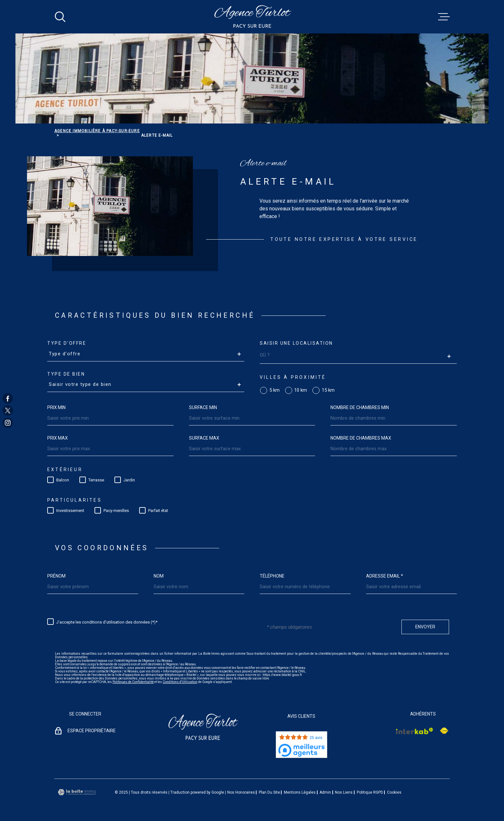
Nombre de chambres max (361, 438)
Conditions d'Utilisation (180, 682)
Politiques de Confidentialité (133, 682)
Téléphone (272, 576)
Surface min (203, 407)
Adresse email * (385, 576)
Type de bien (66, 374)
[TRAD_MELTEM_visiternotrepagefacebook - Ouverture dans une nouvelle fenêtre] (8, 398)
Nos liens (344, 792)
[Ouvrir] (60, 17)
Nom (159, 576)
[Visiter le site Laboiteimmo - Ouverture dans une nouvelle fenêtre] (77, 792)
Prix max (58, 438)
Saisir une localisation (296, 343)
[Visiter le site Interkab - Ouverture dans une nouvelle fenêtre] (415, 731)
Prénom (56, 576)
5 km (274, 390)
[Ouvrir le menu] (444, 17)
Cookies (394, 792)
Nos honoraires (241, 792)
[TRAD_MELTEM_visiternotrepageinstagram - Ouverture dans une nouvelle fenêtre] (8, 423)
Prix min (56, 407)
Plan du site (269, 792)
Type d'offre (67, 343)
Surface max (204, 438)
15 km (328, 390)
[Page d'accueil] (252, 17)
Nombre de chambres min (360, 407)
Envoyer (425, 627)
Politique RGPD (370, 792)
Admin (325, 792)
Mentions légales (300, 792)
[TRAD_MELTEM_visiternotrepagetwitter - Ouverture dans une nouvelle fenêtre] (8, 411)
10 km (301, 390)
